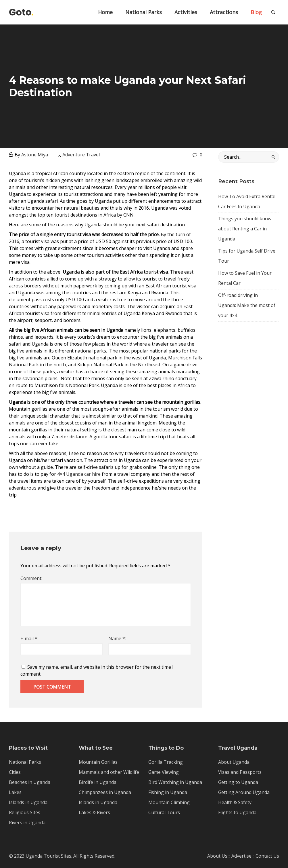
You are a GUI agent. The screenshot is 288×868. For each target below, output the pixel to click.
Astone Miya (35, 155)
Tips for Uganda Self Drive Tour (247, 256)
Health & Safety (235, 802)
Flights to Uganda (237, 812)
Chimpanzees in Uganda (105, 792)
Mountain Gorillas (98, 762)
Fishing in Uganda (168, 792)
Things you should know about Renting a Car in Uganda (245, 229)
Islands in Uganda (28, 802)
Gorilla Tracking (166, 762)
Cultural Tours (164, 812)
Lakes (15, 792)
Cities (15, 772)
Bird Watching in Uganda (175, 782)
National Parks (144, 12)
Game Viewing (164, 772)
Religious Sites (25, 812)
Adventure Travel (81, 155)
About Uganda (234, 762)
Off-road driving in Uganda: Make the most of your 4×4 (247, 305)
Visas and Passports (240, 772)
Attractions (224, 12)
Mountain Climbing (169, 802)
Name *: (117, 638)
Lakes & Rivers (94, 812)
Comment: (31, 578)
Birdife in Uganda (98, 782)
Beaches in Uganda (30, 782)
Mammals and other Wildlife (109, 772)
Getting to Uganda (238, 782)
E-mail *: (29, 638)
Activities (186, 12)
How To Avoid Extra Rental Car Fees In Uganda (247, 201)
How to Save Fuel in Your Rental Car (245, 278)
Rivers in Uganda (27, 822)
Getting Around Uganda (244, 792)
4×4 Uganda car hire (79, 474)
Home (105, 12)
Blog (256, 12)
